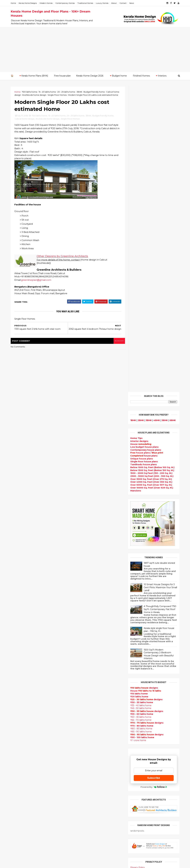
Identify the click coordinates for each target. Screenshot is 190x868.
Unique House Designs (81, 733)
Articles (73, 725)
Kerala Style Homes (79, 686)
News (132, 3)
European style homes (81, 786)
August (18, 647)
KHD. (72, 864)
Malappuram (18, 746)
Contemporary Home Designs (85, 641)
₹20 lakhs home (30, 92)
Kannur (15, 732)
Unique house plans (141, 153)
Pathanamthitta (20, 752)
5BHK (164, 115)
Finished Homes (141, 76)
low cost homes (77, 782)
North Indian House (79, 779)
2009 (17, 713)
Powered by (153, 482)
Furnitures (74, 832)
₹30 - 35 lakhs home (141, 397)
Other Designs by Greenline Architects (63, 260)
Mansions (135, 185)
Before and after (78, 849)
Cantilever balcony (79, 842)
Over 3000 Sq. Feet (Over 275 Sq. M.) (151, 174)
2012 (17, 701)
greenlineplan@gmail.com (37, 283)
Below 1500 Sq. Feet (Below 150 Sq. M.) (152, 165)
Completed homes (79, 718)
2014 (17, 693)
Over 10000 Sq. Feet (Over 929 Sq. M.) (151, 183)
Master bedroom (78, 796)
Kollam (15, 737)
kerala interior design (80, 715)
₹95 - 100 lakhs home (142, 432)
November (20, 635)
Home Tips (136, 133)
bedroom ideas (77, 750)
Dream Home (76, 814)
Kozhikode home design (41, 95)
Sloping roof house (79, 648)
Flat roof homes (77, 644)
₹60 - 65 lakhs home (140, 412)
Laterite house (77, 807)
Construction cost (79, 736)
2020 (17, 619)
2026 (17, 595)
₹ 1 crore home (138, 435)
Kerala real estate (78, 846)
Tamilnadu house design (82, 754)
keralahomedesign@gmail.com (145, 784)
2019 (17, 623)
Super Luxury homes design (84, 704)
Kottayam (17, 740)
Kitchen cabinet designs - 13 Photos (157, 669)
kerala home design (79, 633)
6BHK (172, 115)
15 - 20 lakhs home (48, 92)
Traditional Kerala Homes (82, 701)
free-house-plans (78, 679)
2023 (17, 607)
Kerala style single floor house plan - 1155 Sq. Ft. (159, 324)
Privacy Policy (137, 562)
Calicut (29, 743)
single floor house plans (82, 740)
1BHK (133, 115)
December (20, 631)
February (19, 671)
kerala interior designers (82, 800)
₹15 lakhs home (139, 388)
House (140, 139)
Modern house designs (81, 637)
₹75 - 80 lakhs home (141, 420)
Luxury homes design (80, 662)
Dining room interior (80, 764)
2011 (17, 705)
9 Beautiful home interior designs (155, 608)
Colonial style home (79, 683)
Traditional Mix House (81, 818)
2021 (17, 615)
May (16, 659)
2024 (17, 603)
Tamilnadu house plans (143, 159)
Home (14, 3)
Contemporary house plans (145, 145)
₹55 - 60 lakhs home (141, 409)
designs (139, 136)
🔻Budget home (118, 76)
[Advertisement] (95, 49)
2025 (17, 599)
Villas (71, 676)
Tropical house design (81, 768)
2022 (17, 611)
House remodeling (79, 810)
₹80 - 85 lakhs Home (141, 423)
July (16, 651)
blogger (117, 346)
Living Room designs (80, 729)
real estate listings (152, 722)
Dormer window (77, 757)
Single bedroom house (81, 853)
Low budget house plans (144, 142)
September (20, 643)
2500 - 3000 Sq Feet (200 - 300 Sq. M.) (151, 171)
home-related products (152, 707)
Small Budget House (80, 665)
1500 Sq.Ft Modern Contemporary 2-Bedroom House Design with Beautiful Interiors (158, 349)
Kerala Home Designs (28, 3)
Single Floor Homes (64, 95)
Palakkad (16, 749)
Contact (123, 3)
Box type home (77, 672)
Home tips (74, 825)
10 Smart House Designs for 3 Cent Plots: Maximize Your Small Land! (160, 282)
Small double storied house (84, 690)
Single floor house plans (144, 156)
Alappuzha (17, 723)
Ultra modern (76, 743)
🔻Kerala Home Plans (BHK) (33, 76)
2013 (17, 697)
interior (73, 669)
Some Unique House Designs (153, 632)
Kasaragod (17, 735)
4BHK (156, 115)
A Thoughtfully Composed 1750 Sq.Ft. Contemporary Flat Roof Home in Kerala (159, 304)
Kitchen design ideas (80, 771)
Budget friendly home (95, 92)
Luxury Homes (103, 3)
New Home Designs (79, 697)
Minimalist (74, 793)
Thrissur (16, 758)
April (16, 663)
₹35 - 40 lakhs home (140, 400)
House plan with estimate (83, 761)
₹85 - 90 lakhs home (141, 426)
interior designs (154, 704)
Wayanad (16, 761)
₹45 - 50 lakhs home (140, 403)
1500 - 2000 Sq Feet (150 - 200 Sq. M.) (151, 168)
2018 (17, 627)
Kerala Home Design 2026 (90, 76)
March (17, 667)
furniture (169, 704)
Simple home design (80, 775)
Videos (72, 747)
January (18, 675)
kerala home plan (78, 655)
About (114, 3)
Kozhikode (17, 743)
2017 (17, 681)
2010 (17, 709)
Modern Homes (47, 3)
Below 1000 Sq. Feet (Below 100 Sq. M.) (152, 162)
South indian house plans (83, 711)
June (16, 655)
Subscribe (153, 473)
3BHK (80, 92)
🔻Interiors (161, 76)
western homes (77, 789)
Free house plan (62, 76)
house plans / (146, 148)
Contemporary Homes (65, 3)
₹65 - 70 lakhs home (140, 415)
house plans (143, 150)
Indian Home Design (80, 708)
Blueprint (74, 839)
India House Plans (78, 651)
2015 (17, 689)
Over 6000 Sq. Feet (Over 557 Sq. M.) (151, 180)
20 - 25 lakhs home (67, 92)
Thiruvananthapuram (23, 755)
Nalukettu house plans (81, 835)
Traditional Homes (86, 3)
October (18, 639)
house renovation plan (81, 803)
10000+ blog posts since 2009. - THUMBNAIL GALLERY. (35, 864)
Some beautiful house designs (154, 620)
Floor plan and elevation (82, 694)
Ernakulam (17, 726)
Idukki (15, 729)
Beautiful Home (77, 658)
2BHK (140, 115)
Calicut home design (25, 122)
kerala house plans (79, 821)
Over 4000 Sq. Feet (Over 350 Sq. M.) (151, 177)
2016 (17, 685)
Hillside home (76, 828)
